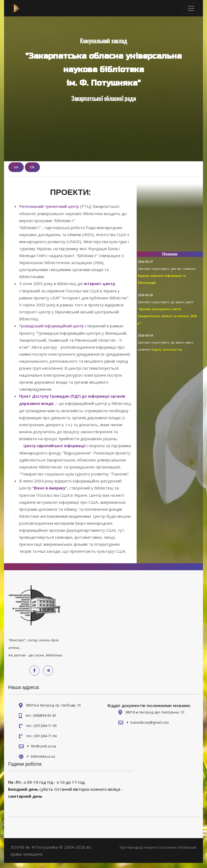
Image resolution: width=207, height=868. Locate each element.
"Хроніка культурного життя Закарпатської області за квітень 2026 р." (167, 316)
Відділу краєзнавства (167, 349)
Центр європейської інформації (56, 444)
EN (32, 167)
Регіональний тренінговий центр (51, 206)
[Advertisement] (170, 220)
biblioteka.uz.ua (43, 762)
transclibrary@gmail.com (150, 728)
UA (16, 167)
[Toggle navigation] (191, 8)
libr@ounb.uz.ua (44, 751)
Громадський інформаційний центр (54, 325)
